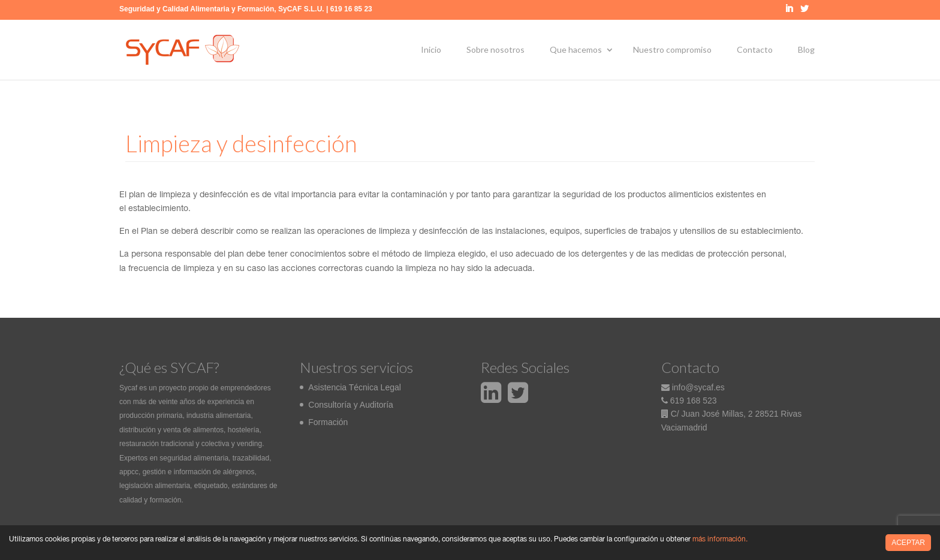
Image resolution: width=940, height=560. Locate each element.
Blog (806, 49)
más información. (720, 539)
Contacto (755, 49)
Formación (328, 422)
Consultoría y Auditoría (351, 405)
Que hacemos (576, 49)
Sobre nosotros (495, 49)
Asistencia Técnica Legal (355, 387)
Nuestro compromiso (672, 49)
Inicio (431, 49)
